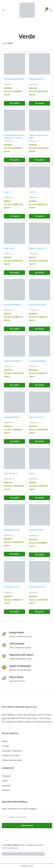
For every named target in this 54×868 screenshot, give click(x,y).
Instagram (6, 786)
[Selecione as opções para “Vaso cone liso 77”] (14, 498)
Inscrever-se (27, 825)
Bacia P (32, 473)
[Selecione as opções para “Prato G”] (40, 216)
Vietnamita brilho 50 (37, 79)
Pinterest (6, 790)
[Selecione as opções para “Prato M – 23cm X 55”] (40, 273)
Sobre (5, 741)
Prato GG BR (9, 248)
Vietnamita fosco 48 (37, 587)
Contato (5, 746)
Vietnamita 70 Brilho (12, 417)
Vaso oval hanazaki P (12, 305)
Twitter (5, 781)
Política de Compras (11, 756)
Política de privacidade (12, 760)
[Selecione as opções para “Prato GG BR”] (14, 273)
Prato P (7, 192)
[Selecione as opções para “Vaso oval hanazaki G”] (14, 385)
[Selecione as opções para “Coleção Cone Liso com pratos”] (40, 160)
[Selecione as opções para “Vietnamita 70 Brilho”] (14, 441)
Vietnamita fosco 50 (12, 587)
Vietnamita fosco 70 (37, 530)
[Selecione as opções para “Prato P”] (14, 216)
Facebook (6, 776)
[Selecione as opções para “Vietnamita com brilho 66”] (14, 103)
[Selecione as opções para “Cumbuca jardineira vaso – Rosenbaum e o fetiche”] (14, 160)
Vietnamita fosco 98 (12, 530)
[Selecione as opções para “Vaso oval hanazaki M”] (40, 329)
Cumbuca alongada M (38, 361)
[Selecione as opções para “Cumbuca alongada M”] (40, 385)
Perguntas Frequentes (12, 751)
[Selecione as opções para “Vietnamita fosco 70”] (40, 555)
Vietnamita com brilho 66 (14, 79)
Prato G (32, 192)
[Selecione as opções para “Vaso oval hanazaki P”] (14, 329)
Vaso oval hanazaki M (38, 305)
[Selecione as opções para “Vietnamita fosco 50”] (14, 612)
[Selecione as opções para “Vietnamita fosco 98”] (14, 554)
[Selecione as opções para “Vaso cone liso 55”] (40, 441)
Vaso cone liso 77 (11, 473)
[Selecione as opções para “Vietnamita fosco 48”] (40, 612)
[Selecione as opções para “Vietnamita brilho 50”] (40, 103)
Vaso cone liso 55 (36, 417)
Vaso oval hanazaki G (12, 361)
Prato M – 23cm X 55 (37, 248)
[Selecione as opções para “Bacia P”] (40, 498)
